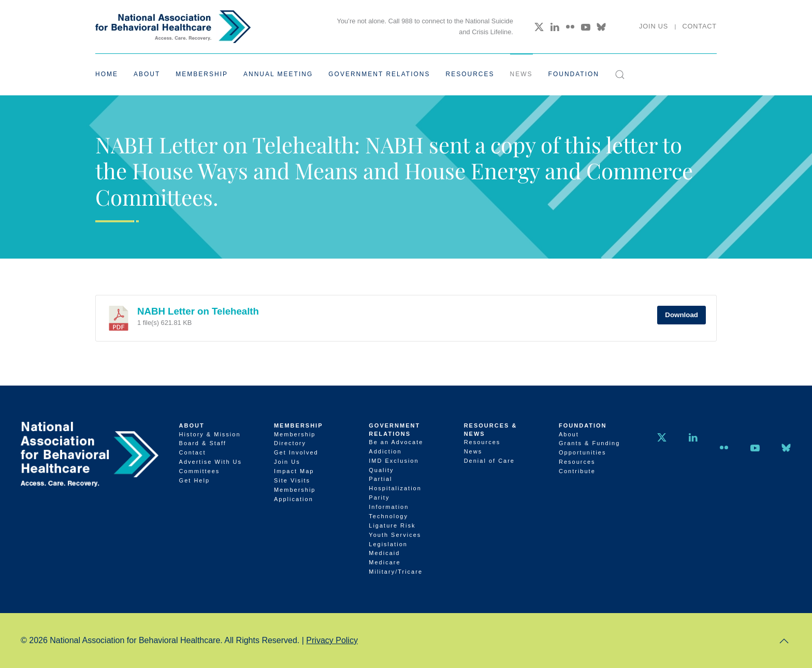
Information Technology (389, 511)
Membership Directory (295, 439)
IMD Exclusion (394, 461)
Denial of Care (489, 461)
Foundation (583, 425)
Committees (200, 471)
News (521, 74)
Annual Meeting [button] (278, 74)
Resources (482, 442)
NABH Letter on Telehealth (198, 311)
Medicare (385, 562)
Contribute (577, 471)
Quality (381, 470)
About (192, 425)
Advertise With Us (211, 462)
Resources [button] (470, 74)
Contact (699, 26)
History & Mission (210, 434)
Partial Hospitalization (395, 484)
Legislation (388, 544)
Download (682, 315)
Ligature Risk (392, 525)
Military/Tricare (396, 572)
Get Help (194, 480)
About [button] (147, 74)
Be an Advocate (396, 442)
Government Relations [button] (379, 74)
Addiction (385, 451)
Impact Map (294, 471)
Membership (299, 425)
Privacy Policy (332, 640)
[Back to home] (173, 27)
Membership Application (295, 494)
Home (107, 74)
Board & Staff (203, 443)
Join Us (654, 26)
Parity (379, 498)
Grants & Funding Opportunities (589, 448)
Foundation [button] (574, 74)
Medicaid (384, 553)
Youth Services (395, 535)
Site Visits (292, 480)
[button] (620, 75)
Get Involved (296, 452)
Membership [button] (202, 74)
